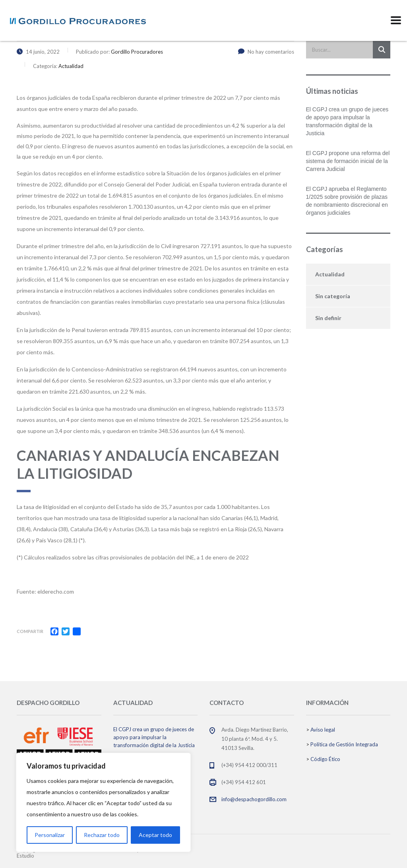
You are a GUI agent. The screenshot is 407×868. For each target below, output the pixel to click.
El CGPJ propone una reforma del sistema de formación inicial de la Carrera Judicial (348, 161)
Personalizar (50, 835)
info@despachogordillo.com (254, 799)
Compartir (30, 631)
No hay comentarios (266, 52)
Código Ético (325, 759)
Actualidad (330, 274)
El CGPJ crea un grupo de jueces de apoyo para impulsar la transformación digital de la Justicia (347, 121)
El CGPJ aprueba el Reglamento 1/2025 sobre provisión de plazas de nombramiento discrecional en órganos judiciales (347, 201)
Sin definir (328, 318)
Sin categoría (333, 296)
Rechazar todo (102, 835)
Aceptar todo (155, 835)
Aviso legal (323, 730)
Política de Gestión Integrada (344, 744)
